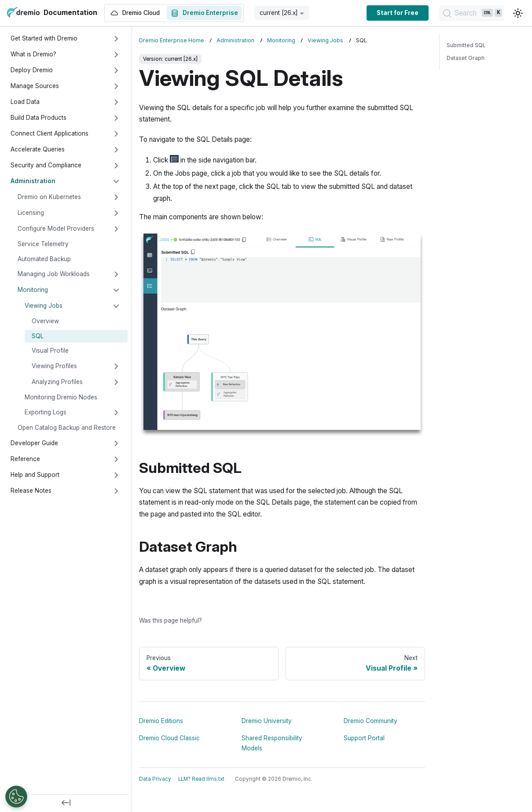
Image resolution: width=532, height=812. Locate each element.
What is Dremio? (33, 54)
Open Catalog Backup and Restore (67, 428)
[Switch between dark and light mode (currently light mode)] (518, 13)
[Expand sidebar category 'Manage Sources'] (116, 86)
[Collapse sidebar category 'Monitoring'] (116, 290)
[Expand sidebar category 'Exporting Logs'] (116, 413)
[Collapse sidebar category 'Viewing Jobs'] (116, 306)
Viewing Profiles (54, 366)
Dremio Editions (161, 721)
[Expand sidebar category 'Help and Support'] (116, 475)
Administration (33, 181)
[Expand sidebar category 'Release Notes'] (116, 491)
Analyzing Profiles (57, 382)
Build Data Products (39, 118)
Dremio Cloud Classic (169, 738)
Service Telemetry (43, 244)
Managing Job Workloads (54, 274)
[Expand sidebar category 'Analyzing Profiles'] (116, 382)
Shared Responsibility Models (272, 743)
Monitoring (33, 290)
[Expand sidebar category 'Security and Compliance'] (116, 166)
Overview (45, 321)
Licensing (31, 213)
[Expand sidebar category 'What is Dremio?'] (116, 55)
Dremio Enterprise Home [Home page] (172, 40)
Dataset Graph (466, 58)
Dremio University (267, 721)
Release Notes (31, 491)
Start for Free (374, 13)
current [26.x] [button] (279, 13)
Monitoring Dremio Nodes (61, 397)
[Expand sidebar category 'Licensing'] (116, 213)
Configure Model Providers (56, 229)
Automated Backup (44, 259)
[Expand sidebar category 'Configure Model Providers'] (116, 229)
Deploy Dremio (32, 70)
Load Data (25, 102)
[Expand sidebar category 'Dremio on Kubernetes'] (116, 197)
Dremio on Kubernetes (49, 197)
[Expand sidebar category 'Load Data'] (116, 102)
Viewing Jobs (44, 306)
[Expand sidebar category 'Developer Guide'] (116, 443)
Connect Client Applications (50, 133)
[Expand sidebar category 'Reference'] (116, 459)
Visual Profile (50, 351)
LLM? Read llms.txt (201, 779)
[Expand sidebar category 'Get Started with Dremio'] (116, 39)
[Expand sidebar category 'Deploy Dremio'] (116, 70)
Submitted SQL (466, 45)
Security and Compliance (46, 165)
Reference (25, 459)
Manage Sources (35, 86)
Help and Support (35, 475)
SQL (38, 336)
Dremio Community (371, 721)
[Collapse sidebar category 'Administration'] (116, 181)
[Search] (460, 13)
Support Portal (364, 738)
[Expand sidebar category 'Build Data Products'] (116, 118)
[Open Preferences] (16, 797)
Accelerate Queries (38, 149)
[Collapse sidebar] (66, 803)
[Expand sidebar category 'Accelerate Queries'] (116, 150)
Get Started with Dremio (44, 38)
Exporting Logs (46, 412)
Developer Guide (34, 443)
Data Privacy (155, 779)
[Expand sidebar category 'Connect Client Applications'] (116, 134)
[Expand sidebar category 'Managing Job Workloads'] (116, 274)
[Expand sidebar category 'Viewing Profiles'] (116, 366)
